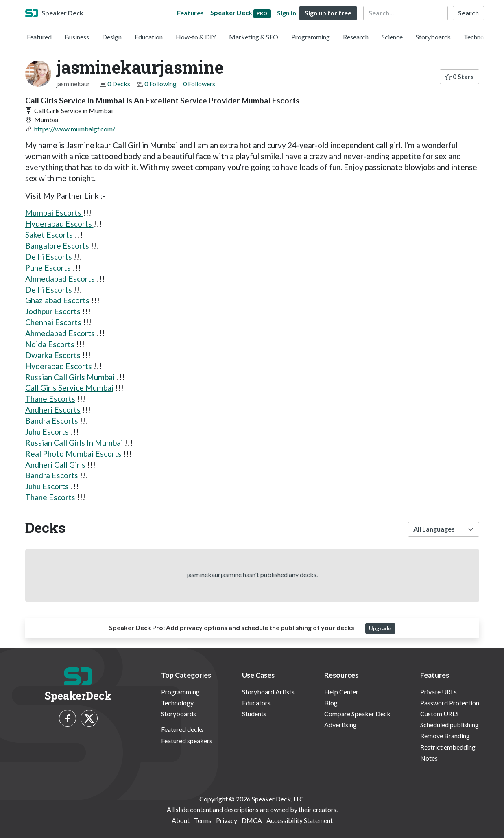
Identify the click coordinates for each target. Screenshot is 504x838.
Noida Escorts (51, 344)
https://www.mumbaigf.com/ (75, 129)
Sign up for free (328, 13)
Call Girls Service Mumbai (69, 388)
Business (77, 37)
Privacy (227, 820)
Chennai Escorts (54, 322)
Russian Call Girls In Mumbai (74, 443)
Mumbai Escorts (54, 213)
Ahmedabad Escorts (61, 279)
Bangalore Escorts (58, 246)
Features (190, 13)
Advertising (340, 725)
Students (254, 714)
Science (392, 37)
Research (356, 37)
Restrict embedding (448, 747)
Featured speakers (187, 741)
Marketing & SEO (254, 37)
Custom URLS (440, 714)
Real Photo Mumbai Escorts (73, 454)
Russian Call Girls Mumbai (70, 377)
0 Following (160, 84)
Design (112, 37)
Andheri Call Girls (55, 465)
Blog (331, 703)
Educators (256, 703)
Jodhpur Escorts (54, 311)
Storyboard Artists (268, 692)
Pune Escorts (49, 268)
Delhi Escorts (49, 257)
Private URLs (439, 692)
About (181, 820)
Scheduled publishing (449, 725)
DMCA (252, 820)
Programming (311, 37)
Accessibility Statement (300, 820)
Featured (39, 37)
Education (149, 37)
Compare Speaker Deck (357, 714)
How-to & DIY (196, 37)
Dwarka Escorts (54, 355)
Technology (480, 37)
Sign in (287, 13)
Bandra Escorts (52, 421)
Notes (429, 758)
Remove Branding (445, 736)
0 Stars (459, 76)
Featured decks (182, 729)
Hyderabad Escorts (59, 224)
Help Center (341, 692)
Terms (203, 820)
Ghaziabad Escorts (58, 300)
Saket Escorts (50, 235)
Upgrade (380, 628)
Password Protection (450, 703)
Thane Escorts (50, 399)
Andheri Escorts (53, 410)
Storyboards (433, 37)
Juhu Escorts (47, 432)
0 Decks (119, 84)
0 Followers (199, 84)
